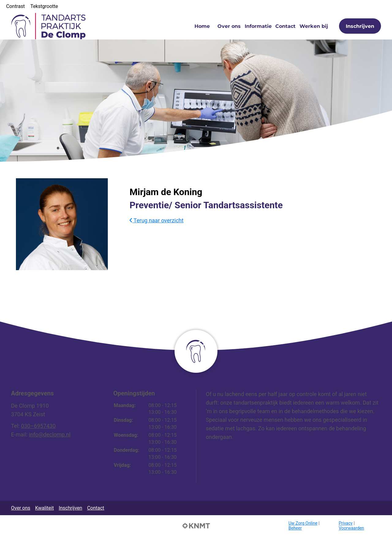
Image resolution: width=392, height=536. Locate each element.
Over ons (229, 26)
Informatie (258, 26)
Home (202, 26)
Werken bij (314, 26)
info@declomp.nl (50, 434)
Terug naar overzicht (156, 220)
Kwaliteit (45, 508)
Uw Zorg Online (303, 523)
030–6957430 (38, 426)
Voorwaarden (351, 528)
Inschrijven (360, 26)
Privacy (346, 523)
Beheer (295, 528)
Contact (285, 26)
